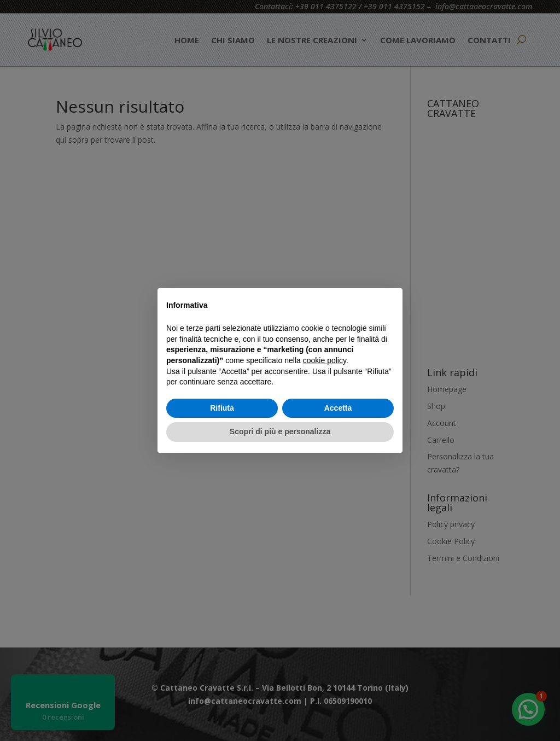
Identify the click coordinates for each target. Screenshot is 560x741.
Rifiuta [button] (222, 408)
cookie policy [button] (325, 360)
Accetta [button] (338, 408)
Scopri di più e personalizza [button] (280, 431)
